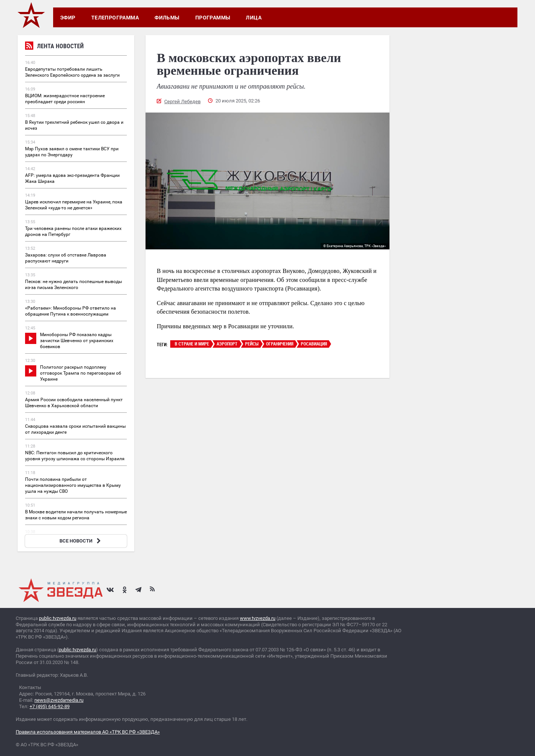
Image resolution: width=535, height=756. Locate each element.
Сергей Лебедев (182, 102)
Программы (213, 18)
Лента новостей (54, 47)
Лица (254, 18)
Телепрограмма (115, 18)
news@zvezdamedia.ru (59, 700)
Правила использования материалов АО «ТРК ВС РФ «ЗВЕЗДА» (88, 732)
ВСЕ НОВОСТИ (81, 541)
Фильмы (167, 18)
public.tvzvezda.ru (58, 618)
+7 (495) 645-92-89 (50, 706)
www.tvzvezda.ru (258, 618)
